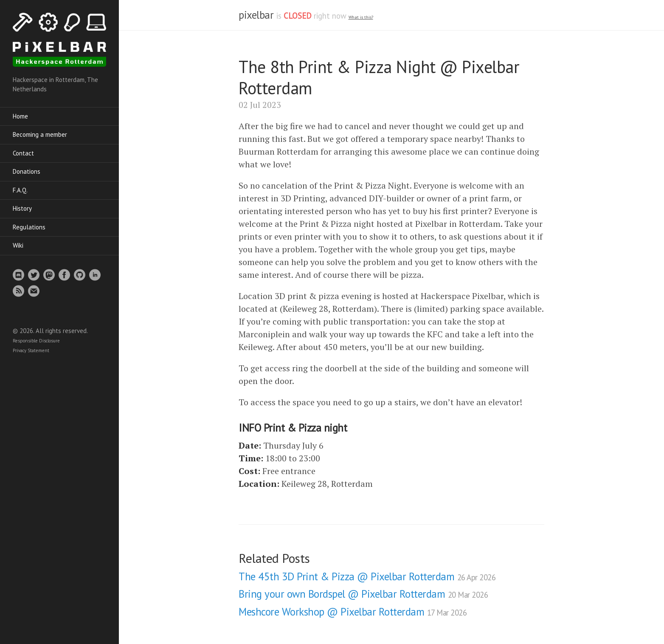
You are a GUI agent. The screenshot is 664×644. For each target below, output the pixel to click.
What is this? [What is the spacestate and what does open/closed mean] (361, 17)
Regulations (29, 227)
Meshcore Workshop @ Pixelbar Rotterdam (353, 612)
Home (20, 116)
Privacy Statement (31, 350)
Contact (23, 153)
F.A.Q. (20, 190)
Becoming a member (40, 134)
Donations (27, 171)
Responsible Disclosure (36, 341)
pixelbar (256, 15)
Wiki (18, 245)
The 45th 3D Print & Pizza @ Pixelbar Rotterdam (367, 576)
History (22, 208)
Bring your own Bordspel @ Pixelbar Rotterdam (363, 594)
